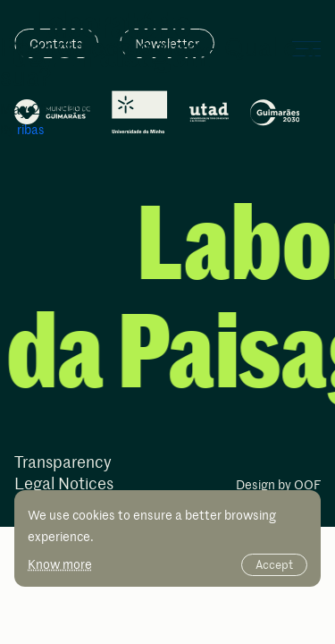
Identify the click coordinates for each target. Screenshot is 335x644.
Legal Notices (64, 484)
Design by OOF (278, 486)
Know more (60, 564)
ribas (31, 129)
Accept (274, 564)
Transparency (63, 463)
